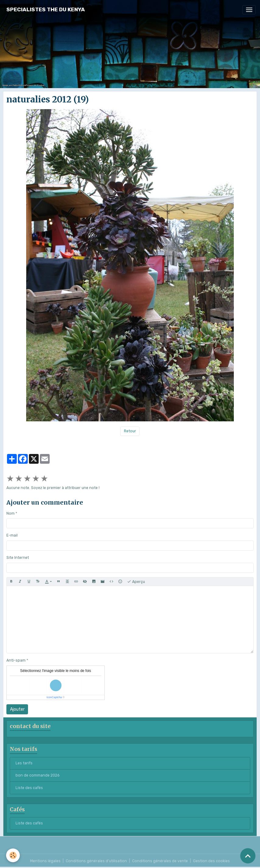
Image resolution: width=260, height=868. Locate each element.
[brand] (46, 10)
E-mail (12, 535)
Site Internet (18, 558)
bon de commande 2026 (37, 775)
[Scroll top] (248, 856)
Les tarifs (24, 763)
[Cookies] (13, 855)
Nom (11, 513)
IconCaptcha (54, 697)
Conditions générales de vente (160, 861)
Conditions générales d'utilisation (96, 861)
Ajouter (17, 709)
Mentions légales (45, 861)
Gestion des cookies (211, 861)
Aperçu (136, 582)
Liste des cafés (29, 788)
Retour (130, 431)
